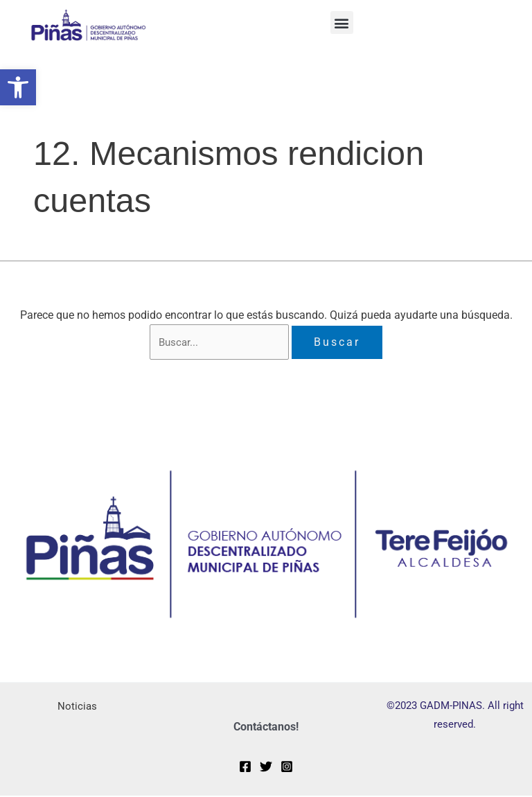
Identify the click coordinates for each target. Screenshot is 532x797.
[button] (18, 87)
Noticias (77, 707)
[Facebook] (245, 768)
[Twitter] (266, 768)
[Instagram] (287, 768)
